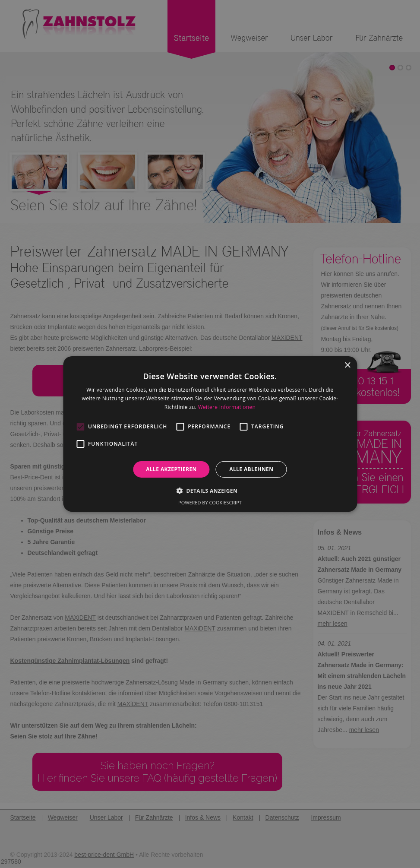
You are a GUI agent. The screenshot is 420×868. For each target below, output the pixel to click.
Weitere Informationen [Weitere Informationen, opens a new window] (227, 407)
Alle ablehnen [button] (251, 469)
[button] (210, 491)
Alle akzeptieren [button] (171, 469)
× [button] (347, 366)
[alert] (210, 434)
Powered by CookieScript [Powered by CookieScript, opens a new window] (210, 502)
